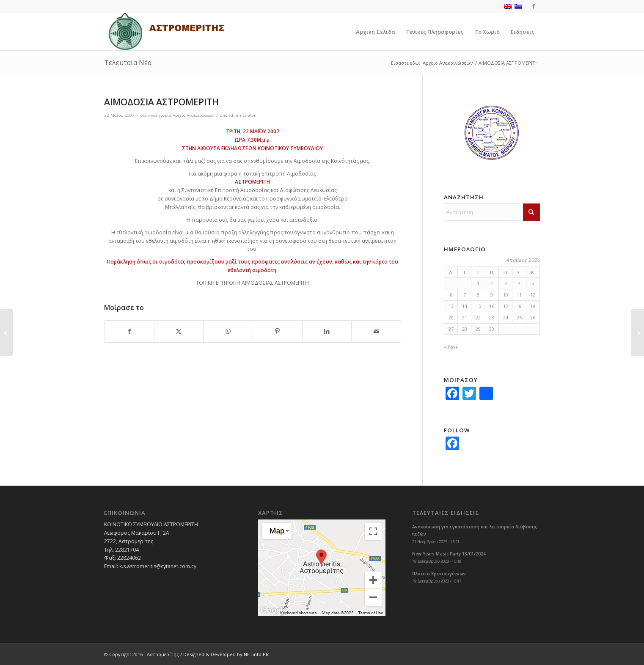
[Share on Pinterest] (278, 331)
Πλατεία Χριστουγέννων (439, 574)
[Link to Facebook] (534, 6)
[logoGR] (166, 32)
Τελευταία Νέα (128, 63)
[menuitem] (376, 32)
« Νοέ (451, 347)
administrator (242, 115)
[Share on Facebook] (129, 331)
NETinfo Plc (257, 654)
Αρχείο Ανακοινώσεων (193, 115)
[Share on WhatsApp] (228, 331)
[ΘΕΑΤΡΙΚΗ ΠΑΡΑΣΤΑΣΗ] (7, 332)
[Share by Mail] (376, 331)
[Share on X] (179, 331)
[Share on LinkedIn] (327, 331)
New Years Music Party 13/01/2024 (449, 554)
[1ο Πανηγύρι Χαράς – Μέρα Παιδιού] (637, 332)
